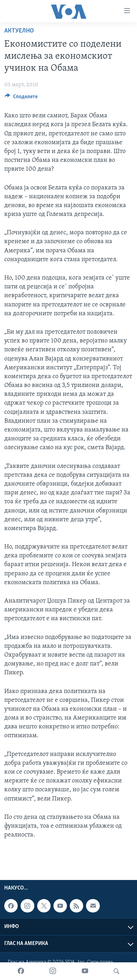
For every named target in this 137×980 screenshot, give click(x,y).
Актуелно (19, 31)
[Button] (21, 98)
